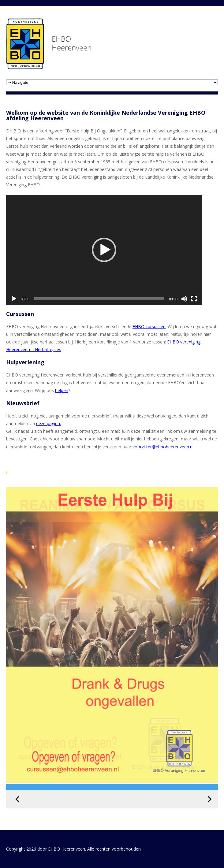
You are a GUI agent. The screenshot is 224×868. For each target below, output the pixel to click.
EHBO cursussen (149, 326)
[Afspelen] (14, 299)
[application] (104, 250)
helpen (62, 390)
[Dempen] (184, 299)
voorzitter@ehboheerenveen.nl (163, 447)
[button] (104, 250)
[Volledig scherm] (194, 299)
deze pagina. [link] (49, 423)
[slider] (99, 299)
